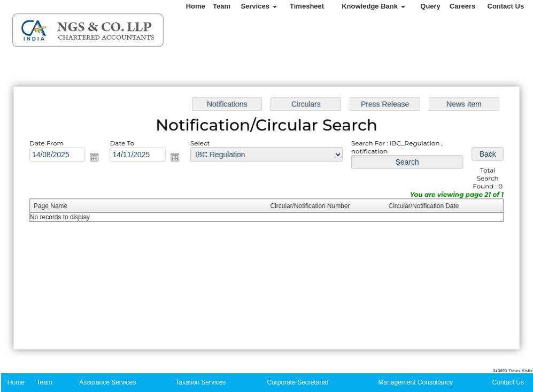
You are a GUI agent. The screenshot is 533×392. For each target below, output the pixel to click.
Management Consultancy (416, 382)
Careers (462, 6)
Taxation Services (200, 382)
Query (430, 6)
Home (196, 6)
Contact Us (506, 6)
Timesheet (307, 6)
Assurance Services (107, 382)
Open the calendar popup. (98, 159)
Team (222, 6)
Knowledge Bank (373, 6)
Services (258, 6)
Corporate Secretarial (297, 382)
